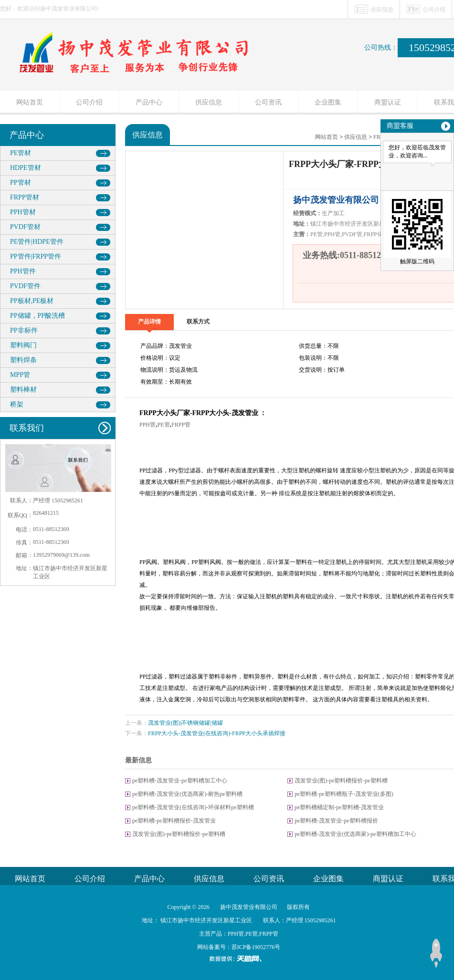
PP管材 (21, 182)
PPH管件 (23, 271)
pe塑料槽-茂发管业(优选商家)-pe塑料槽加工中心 (355, 834)
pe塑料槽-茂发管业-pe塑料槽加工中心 (180, 781)
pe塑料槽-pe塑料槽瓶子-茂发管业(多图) (344, 794)
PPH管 (148, 425)
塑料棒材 (23, 390)
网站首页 (30, 102)
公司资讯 (268, 102)
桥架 (17, 404)
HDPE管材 (26, 168)
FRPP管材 (25, 197)
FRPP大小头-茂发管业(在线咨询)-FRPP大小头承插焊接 (217, 733)
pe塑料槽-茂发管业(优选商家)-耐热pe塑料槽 (187, 794)
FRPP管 (181, 425)
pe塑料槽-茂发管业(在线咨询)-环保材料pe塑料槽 (193, 807)
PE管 (164, 425)
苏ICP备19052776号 (256, 947)
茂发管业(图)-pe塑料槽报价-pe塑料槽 (341, 781)
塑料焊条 (23, 360)
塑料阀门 (23, 345)
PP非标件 (24, 330)
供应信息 (382, 10)
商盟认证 (388, 102)
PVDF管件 (25, 286)
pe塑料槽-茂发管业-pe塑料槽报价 (336, 821)
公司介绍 (434, 10)
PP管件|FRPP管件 (36, 256)
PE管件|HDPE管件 (37, 242)
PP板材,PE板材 (32, 301)
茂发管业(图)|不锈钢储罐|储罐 (185, 723)
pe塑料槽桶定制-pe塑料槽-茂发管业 (339, 807)
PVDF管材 (25, 227)
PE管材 (21, 153)
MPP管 (20, 375)
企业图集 (328, 102)
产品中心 (149, 102)
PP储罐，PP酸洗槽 (37, 316)
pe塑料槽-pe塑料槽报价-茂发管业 (174, 821)
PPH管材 (23, 212)
